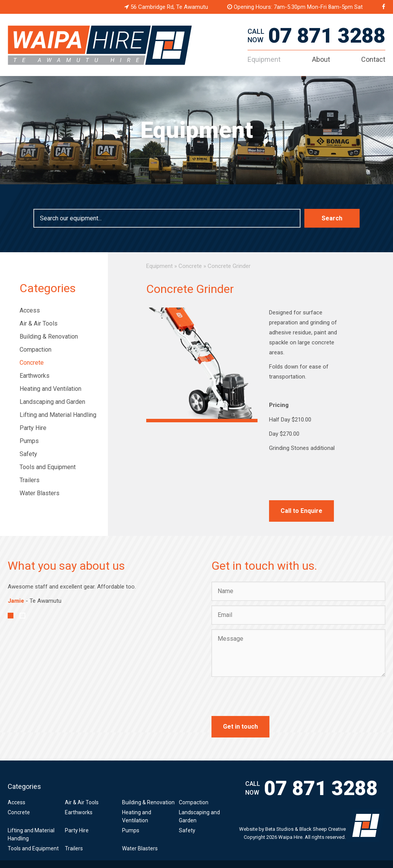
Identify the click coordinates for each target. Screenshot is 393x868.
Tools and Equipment (48, 467)
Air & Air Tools (39, 323)
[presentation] (270, 696)
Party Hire (33, 428)
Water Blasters (40, 493)
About (321, 59)
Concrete (32, 363)
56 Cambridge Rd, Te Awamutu (166, 7)
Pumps (29, 441)
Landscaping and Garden (52, 402)
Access (30, 310)
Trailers (30, 480)
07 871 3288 (327, 36)
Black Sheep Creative (323, 829)
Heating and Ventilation (50, 389)
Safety (28, 454)
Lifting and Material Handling (58, 415)
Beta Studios (279, 829)
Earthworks (35, 376)
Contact (373, 59)
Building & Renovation (49, 336)
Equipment (264, 59)
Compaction (36, 350)
